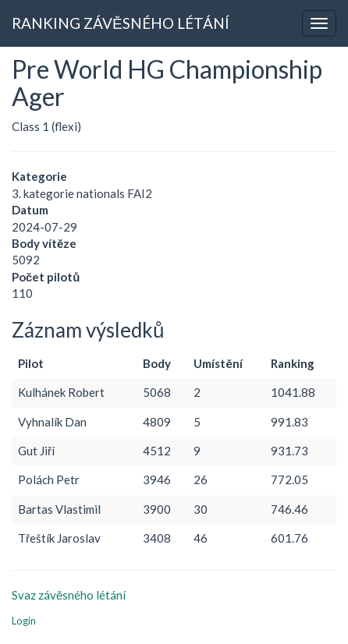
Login (24, 621)
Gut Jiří (36, 451)
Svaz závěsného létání (69, 595)
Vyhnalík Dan (52, 422)
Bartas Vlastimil (59, 509)
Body (157, 363)
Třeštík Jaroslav (59, 538)
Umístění (218, 363)
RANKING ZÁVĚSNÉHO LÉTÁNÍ (121, 23)
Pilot (31, 363)
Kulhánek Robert (61, 392)
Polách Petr (49, 479)
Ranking (293, 363)
